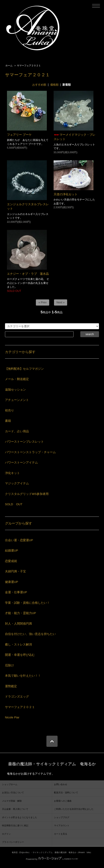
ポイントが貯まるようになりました (20, 817)
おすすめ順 (39, 85)
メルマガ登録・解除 (12, 801)
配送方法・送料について (66, 793)
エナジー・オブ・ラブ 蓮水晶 (28, 274)
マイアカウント (62, 825)
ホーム (9, 66)
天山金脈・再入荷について (15, 809)
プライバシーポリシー (13, 842)
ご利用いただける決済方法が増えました (74, 809)
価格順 (54, 85)
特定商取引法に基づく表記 (15, 825)
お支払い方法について (13, 793)
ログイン (6, 834)
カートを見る (61, 834)
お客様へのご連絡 (63, 801)
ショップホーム (10, 784)
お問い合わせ (61, 784)
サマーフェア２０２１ (29, 66)
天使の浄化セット (66, 194)
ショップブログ (62, 817)
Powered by (52, 859)
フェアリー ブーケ (19, 135)
